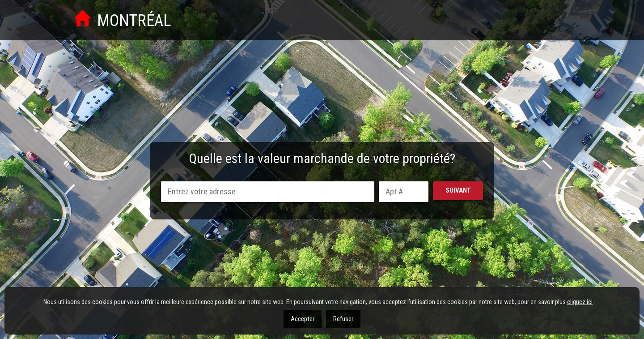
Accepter (303, 319)
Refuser (343, 319)
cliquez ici (580, 302)
